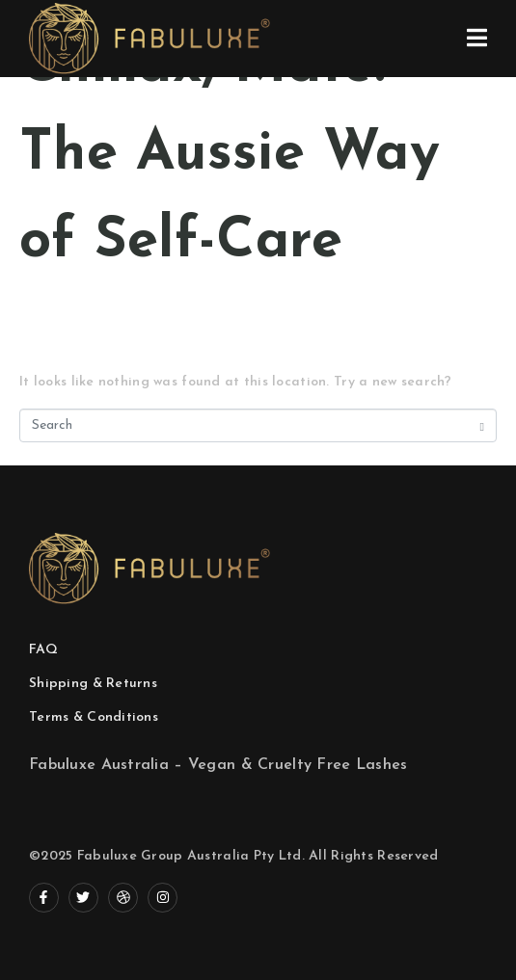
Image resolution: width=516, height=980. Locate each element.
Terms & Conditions (94, 717)
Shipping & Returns (93, 684)
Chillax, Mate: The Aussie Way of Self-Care (230, 155)
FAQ (43, 650)
